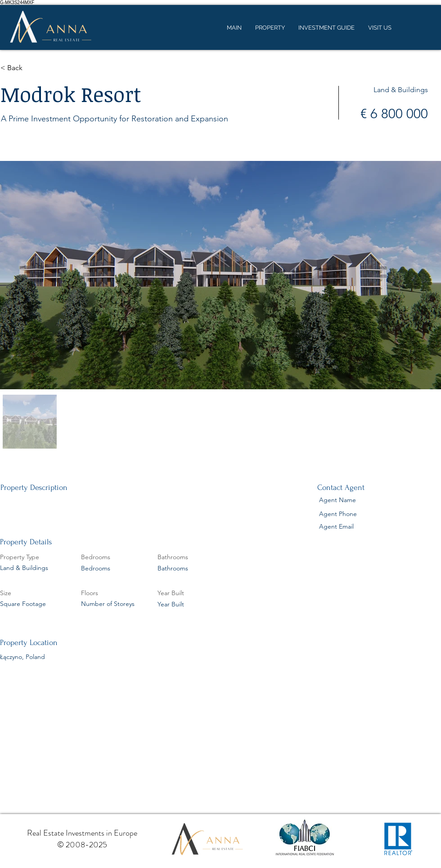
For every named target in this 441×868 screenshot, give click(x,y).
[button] (32, 68)
